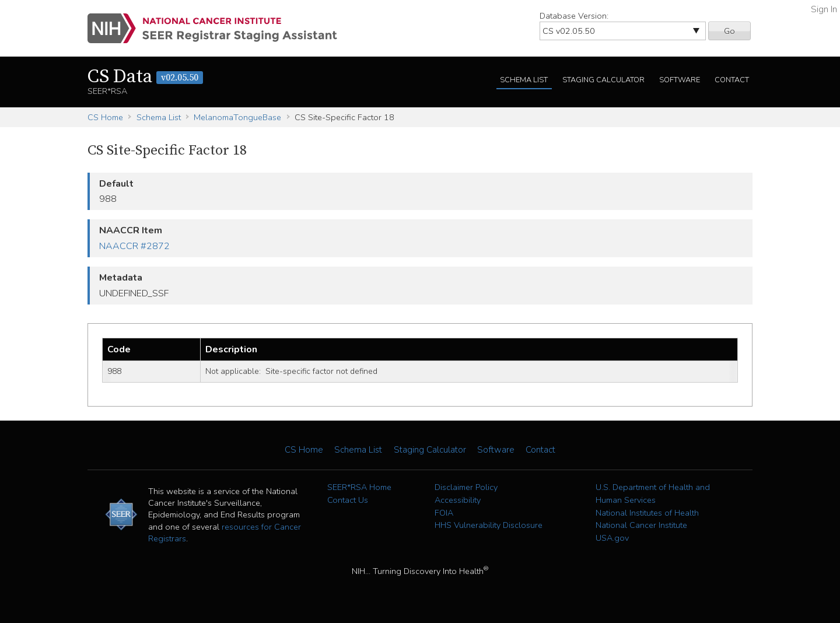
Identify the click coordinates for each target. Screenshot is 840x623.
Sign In (824, 9)
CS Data (145, 77)
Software (680, 80)
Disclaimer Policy (466, 487)
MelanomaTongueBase (237, 117)
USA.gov (612, 538)
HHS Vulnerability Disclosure (489, 525)
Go (729, 31)
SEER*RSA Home (359, 487)
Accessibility (458, 500)
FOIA (444, 513)
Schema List (524, 80)
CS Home (105, 117)
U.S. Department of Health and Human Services (653, 494)
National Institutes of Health (647, 513)
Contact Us (348, 500)
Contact (732, 80)
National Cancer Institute (641, 525)
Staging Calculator (603, 80)
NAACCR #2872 (134, 246)
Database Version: (574, 16)
